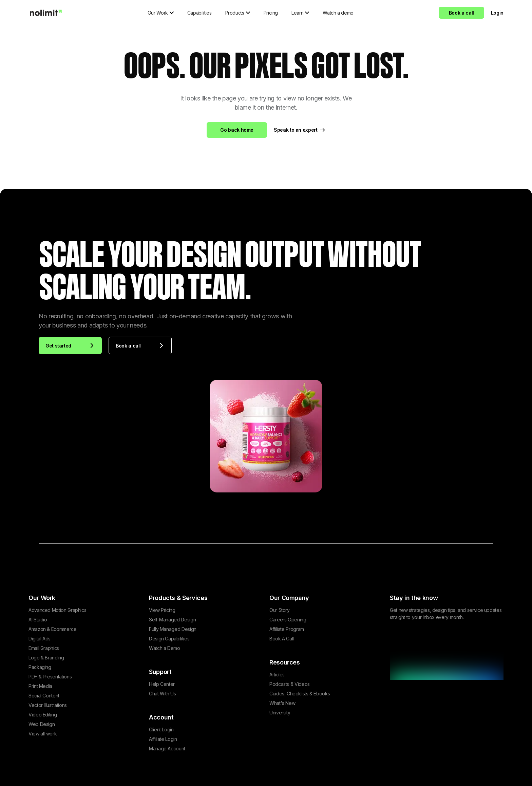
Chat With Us (163, 694)
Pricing (271, 13)
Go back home (237, 130)
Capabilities (199, 13)
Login (497, 13)
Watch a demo (338, 13)
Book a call (461, 13)
